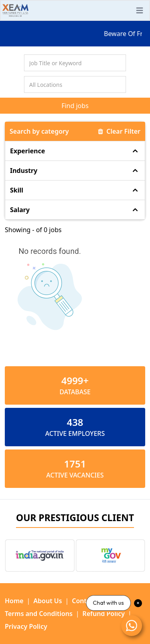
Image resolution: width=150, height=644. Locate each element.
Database (75, 392)
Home (14, 601)
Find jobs (75, 106)
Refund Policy (104, 614)
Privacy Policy (26, 626)
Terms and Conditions (39, 614)
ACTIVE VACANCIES (75, 475)
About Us (48, 601)
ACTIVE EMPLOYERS (75, 433)
